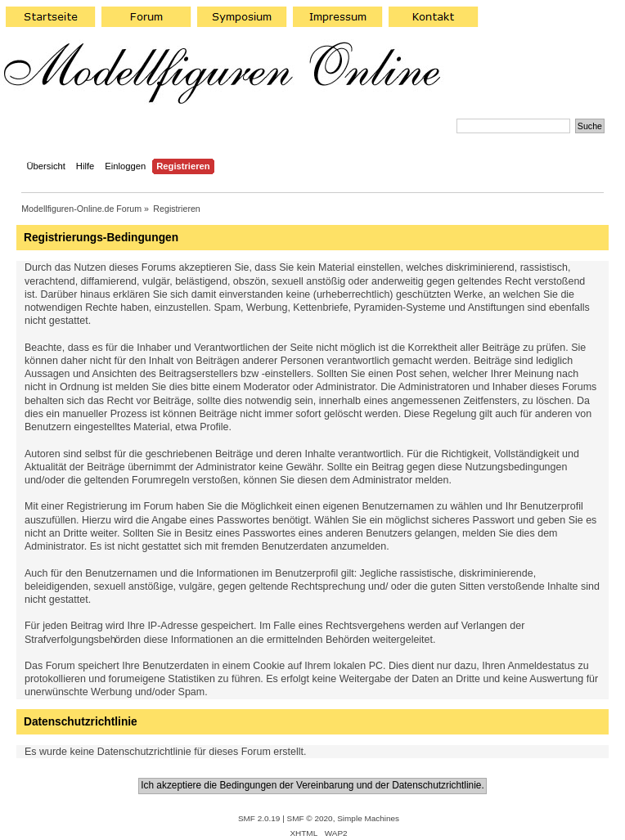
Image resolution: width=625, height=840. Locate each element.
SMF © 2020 (310, 818)
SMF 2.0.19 (259, 818)
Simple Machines (368, 818)
